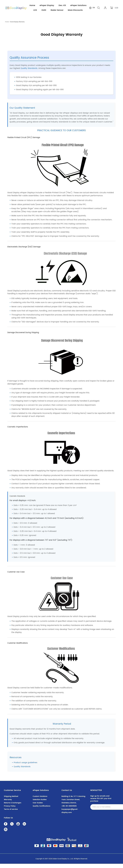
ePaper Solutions (41, 795)
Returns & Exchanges (13, 807)
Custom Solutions (40, 801)
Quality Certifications (42, 810)
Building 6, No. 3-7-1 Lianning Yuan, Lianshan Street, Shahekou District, (73, 804)
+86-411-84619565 (69, 810)
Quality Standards (29, 73)
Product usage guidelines (25, 767)
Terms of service (11, 813)
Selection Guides (40, 804)
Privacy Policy (10, 810)
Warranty (8, 804)
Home (7, 26)
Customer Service (12, 795)
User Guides (38, 807)
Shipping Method (11, 801)
